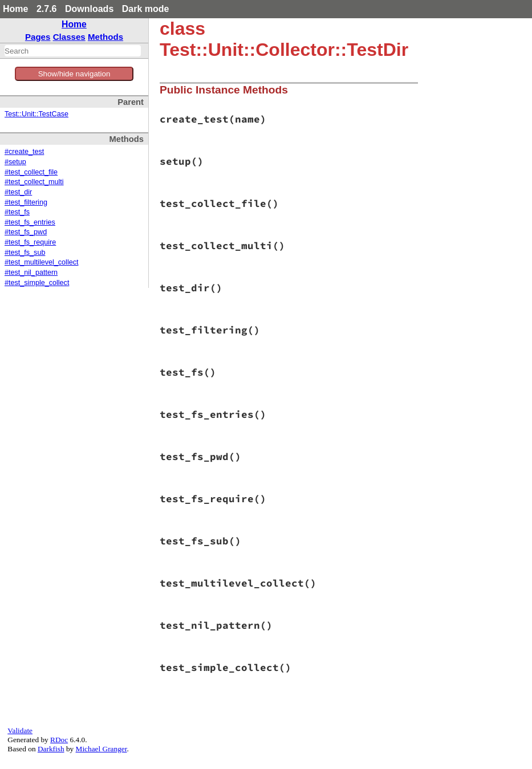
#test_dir (18, 192)
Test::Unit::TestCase (36, 114)
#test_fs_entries (30, 222)
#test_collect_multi (34, 182)
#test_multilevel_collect (42, 262)
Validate (20, 731)
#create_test (24, 152)
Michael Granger (101, 749)
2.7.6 (47, 9)
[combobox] (73, 51)
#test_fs (17, 212)
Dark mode (146, 9)
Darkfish (51, 749)
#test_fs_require (30, 242)
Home (15, 9)
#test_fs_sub (25, 253)
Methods (105, 37)
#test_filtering (26, 202)
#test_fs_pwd (26, 232)
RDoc (59, 740)
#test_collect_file (31, 172)
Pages (38, 37)
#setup (15, 162)
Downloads (89, 9)
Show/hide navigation (74, 74)
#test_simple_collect (37, 283)
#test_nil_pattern (31, 272)
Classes (69, 37)
